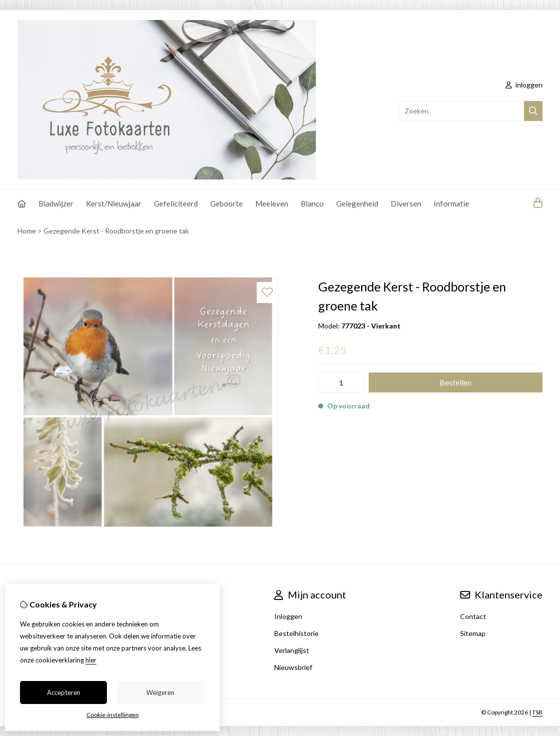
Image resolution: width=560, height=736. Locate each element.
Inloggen (288, 616)
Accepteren (64, 692)
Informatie (451, 203)
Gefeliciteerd (176, 203)
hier (91, 660)
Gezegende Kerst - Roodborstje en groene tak (116, 231)
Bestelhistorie (296, 633)
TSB (537, 712)
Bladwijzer (56, 203)
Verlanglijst (292, 650)
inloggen (524, 85)
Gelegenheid (357, 203)
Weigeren (160, 692)
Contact (473, 616)
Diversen (406, 203)
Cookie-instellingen (113, 715)
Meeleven (272, 203)
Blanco (312, 203)
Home (27, 231)
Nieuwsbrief (293, 667)
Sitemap (473, 633)
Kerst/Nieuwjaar (114, 203)
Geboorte (227, 203)
